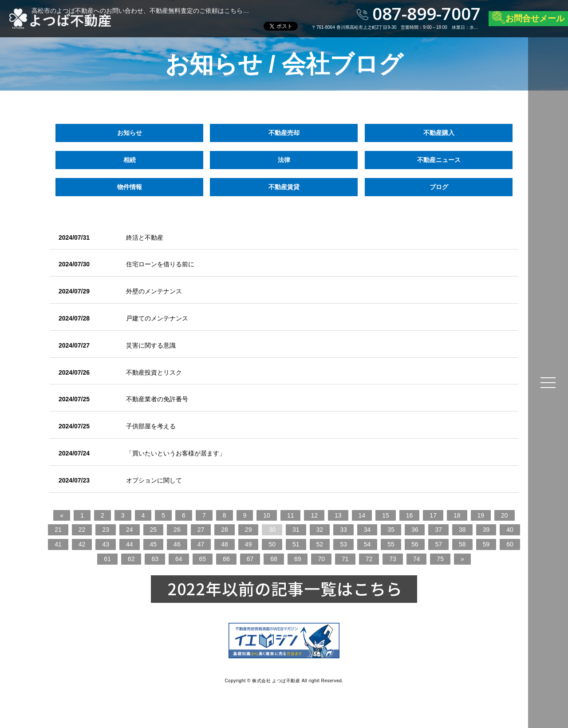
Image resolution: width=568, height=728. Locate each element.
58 (462, 544)
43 (106, 544)
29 (248, 530)
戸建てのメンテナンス (157, 318)
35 (391, 530)
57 (438, 544)
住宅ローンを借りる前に (160, 264)
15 (386, 515)
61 (107, 559)
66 (226, 559)
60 (510, 544)
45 (154, 544)
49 (248, 544)
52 (320, 544)
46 (177, 544)
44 (130, 544)
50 (272, 544)
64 (179, 559)
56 (415, 544)
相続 (130, 160)
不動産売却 (284, 133)
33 (343, 530)
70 (321, 559)
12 (314, 515)
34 (367, 530)
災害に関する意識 (151, 345)
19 (481, 515)
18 (457, 515)
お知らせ (130, 133)
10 (267, 515)
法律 (284, 160)
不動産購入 (438, 133)
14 (362, 515)
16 (410, 515)
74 (417, 559)
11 (291, 515)
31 (296, 530)
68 (274, 559)
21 (58, 530)
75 (440, 559)
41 (58, 544)
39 (486, 530)
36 (415, 530)
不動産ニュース (438, 160)
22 (82, 530)
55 (391, 544)
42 (82, 544)
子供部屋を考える (151, 426)
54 (367, 544)
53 (343, 544)
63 (155, 559)
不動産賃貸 (284, 187)
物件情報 (130, 187)
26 (177, 530)
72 (369, 559)
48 (225, 544)
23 (106, 530)
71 (345, 559)
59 (486, 544)
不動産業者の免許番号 (157, 399)
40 (510, 530)
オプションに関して (154, 480)
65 (203, 559)
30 (272, 530)
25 (154, 530)
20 (505, 515)
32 (320, 530)
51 (296, 544)
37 (438, 530)
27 (201, 530)
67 (250, 559)
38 (462, 530)
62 (131, 559)
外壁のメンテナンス (154, 291)
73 (393, 559)
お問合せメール (535, 18)
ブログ (438, 187)
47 (201, 544)
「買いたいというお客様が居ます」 (176, 453)
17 (433, 515)
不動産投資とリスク (154, 372)
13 (338, 515)
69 (298, 559)
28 (225, 530)
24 (130, 530)
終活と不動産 (145, 237)
